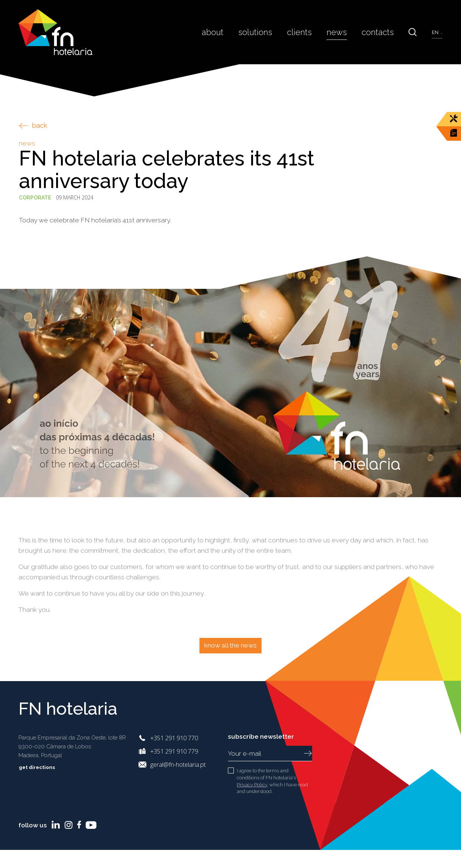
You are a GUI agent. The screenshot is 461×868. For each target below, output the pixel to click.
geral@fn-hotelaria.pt (178, 765)
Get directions (42, 767)
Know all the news (230, 645)
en (436, 32)
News (342, 32)
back (33, 125)
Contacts (380, 32)
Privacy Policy (252, 785)
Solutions (267, 32)
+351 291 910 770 (174, 738)
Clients (308, 32)
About (227, 32)
